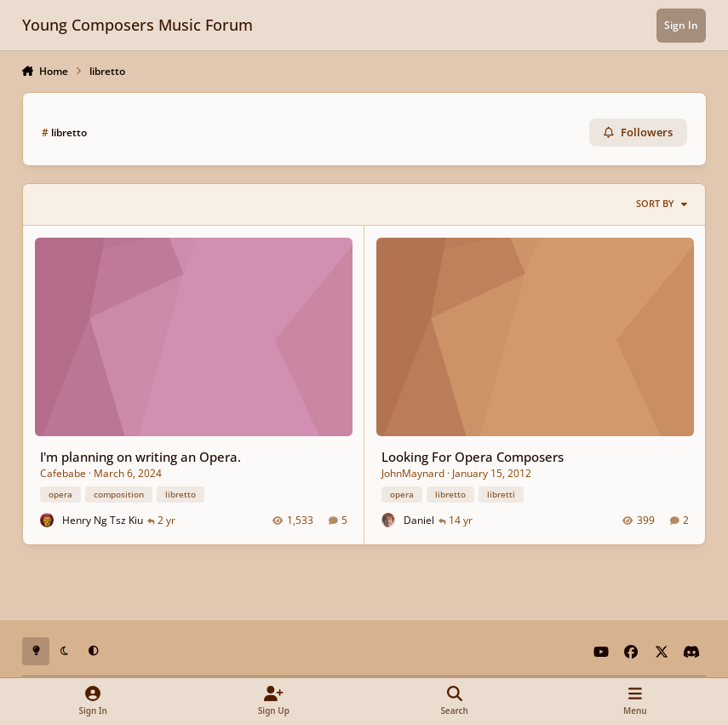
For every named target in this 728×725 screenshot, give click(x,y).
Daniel (419, 519)
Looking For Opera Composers (473, 457)
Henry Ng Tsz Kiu (102, 519)
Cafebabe (62, 472)
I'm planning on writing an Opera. (140, 457)
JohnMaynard (413, 472)
